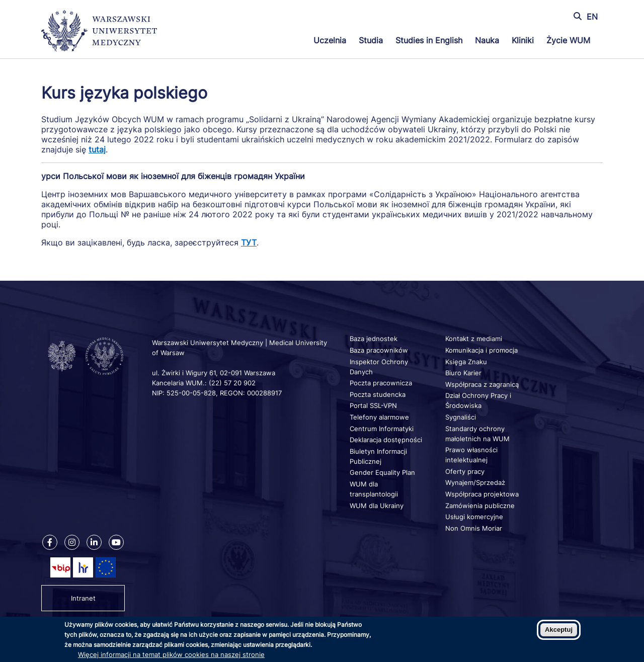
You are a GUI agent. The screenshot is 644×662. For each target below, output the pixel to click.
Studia (371, 40)
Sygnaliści (461, 417)
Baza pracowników (379, 350)
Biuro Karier (463, 373)
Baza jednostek (374, 339)
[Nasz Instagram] (72, 542)
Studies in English (429, 40)
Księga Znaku (466, 362)
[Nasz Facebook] (50, 542)
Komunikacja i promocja (481, 350)
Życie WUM (568, 40)
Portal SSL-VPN (373, 405)
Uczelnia (330, 40)
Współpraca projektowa (482, 494)
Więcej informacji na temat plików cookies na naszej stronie (171, 654)
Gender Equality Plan (382, 472)
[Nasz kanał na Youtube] (116, 542)
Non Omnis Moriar (474, 528)
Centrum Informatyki (382, 429)
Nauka (487, 40)
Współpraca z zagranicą (482, 384)
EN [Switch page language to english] (592, 17)
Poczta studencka (378, 394)
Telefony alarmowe (379, 417)
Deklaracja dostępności (386, 440)
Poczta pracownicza (381, 383)
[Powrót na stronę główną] (99, 32)
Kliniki (523, 40)
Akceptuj (559, 630)
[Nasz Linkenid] (94, 542)
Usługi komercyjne (474, 517)
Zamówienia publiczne (480, 506)
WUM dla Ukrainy (377, 506)
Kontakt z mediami (474, 339)
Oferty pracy (465, 471)
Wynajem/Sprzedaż (475, 482)
